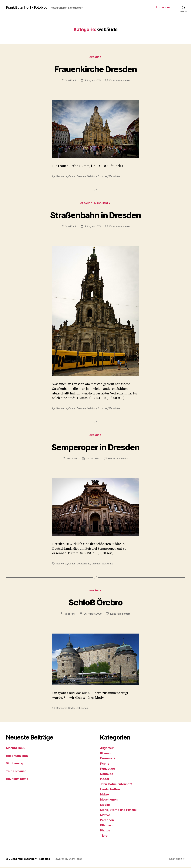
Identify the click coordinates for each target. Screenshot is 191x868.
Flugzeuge (108, 769)
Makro (105, 795)
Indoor (105, 780)
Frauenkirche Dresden (96, 69)
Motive (105, 816)
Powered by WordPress (68, 860)
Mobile (105, 805)
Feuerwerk (108, 759)
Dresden (82, 177)
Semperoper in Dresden (95, 447)
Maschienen (103, 204)
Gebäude (95, 57)
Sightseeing (15, 764)
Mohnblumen (16, 749)
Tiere (104, 836)
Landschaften (110, 790)
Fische (105, 764)
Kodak (72, 709)
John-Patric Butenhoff (116, 785)
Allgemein (108, 749)
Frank (73, 81)
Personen (107, 821)
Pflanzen (106, 826)
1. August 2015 (92, 81)
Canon (72, 177)
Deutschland (84, 564)
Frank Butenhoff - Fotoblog (28, 7)
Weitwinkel (116, 177)
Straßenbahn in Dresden (95, 215)
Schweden (83, 709)
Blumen (106, 754)
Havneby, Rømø (17, 779)
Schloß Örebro (95, 603)
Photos (105, 831)
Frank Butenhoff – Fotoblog (33, 860)
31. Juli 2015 (92, 459)
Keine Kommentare (120, 81)
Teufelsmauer (16, 772)
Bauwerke (62, 177)
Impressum (163, 7)
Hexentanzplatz (17, 756)
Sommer (104, 177)
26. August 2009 (92, 614)
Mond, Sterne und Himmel (119, 810)
